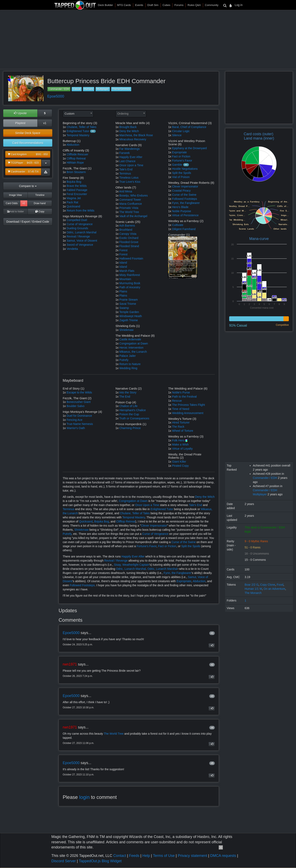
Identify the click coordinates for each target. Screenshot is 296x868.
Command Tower (130, 200)
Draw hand (40, 203)
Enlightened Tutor (78, 131)
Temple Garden (129, 312)
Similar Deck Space (28, 133)
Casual (77, 89)
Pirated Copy (180, 466)
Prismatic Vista (129, 208)
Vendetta (72, 249)
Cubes (166, 5)
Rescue (177, 401)
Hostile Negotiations (185, 169)
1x (64, 127)
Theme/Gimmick (121, 89)
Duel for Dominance (79, 416)
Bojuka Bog (74, 182)
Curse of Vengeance (80, 224)
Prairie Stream (128, 300)
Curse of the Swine (184, 195)
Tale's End (126, 169)
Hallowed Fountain (131, 258)
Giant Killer (179, 462)
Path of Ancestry (130, 287)
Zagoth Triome (128, 320)
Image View (15, 195)
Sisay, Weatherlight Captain (131, 565)
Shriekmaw (126, 330)
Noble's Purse (181, 392)
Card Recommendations (28, 143)
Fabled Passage (77, 190)
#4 (212, 728)
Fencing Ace (75, 420)
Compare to (28, 186)
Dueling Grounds (77, 228)
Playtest (20, 123)
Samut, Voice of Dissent (82, 241)
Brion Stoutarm (76, 172)
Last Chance (127, 161)
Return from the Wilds (80, 211)
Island (123, 263)
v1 (45, 123)
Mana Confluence (131, 204)
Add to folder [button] (16, 212)
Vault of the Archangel (133, 216)
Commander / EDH (59, 89)
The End (125, 397)
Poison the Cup (129, 414)
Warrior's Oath (76, 428)
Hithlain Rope (75, 163)
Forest (123, 250)
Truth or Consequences (134, 418)
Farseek (124, 153)
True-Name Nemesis (80, 424)
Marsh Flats (127, 271)
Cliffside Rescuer (77, 154)
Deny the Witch (129, 131)
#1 (212, 633)
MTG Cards (124, 5)
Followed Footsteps (184, 199)
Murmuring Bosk (130, 283)
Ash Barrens (127, 226)
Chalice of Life (128, 406)
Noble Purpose (182, 211)
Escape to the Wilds (79, 392)
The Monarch (253, 593)
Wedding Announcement (188, 413)
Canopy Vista (128, 234)
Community (212, 5)
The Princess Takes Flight (188, 405)
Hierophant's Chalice (132, 410)
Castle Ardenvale (130, 339)
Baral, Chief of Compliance (189, 127)
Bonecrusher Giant (79, 402)
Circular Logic (181, 131)
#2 (212, 665)
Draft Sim (153, 5)
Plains (123, 291)
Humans (89, 89)
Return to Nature (130, 364)
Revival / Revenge (78, 236)
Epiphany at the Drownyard (189, 148)
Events (139, 5)
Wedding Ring (128, 368)
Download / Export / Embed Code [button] (28, 222)
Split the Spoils (182, 173)
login (84, 797)
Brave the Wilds (77, 186)
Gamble (177, 165)
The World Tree (129, 212)
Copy (40, 212)
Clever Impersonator (185, 186)
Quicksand (73, 206)
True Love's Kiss (130, 182)
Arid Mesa (126, 191)
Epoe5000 (56, 96)
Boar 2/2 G (252, 585)
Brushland (126, 230)
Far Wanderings (129, 149)
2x (117, 250)
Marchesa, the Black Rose (136, 135)
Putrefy (124, 360)
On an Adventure (275, 589)
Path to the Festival (184, 397)
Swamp (124, 308)
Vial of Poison (181, 177)
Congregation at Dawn (134, 343)
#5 (212, 763)
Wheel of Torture (183, 431)
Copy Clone (268, 585)
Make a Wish (180, 444)
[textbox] (131, 114)
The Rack (178, 427)
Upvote (20, 113)
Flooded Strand (129, 246)
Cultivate (178, 225)
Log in (239, 5)
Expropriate (179, 152)
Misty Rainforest (129, 275)
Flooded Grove (129, 242)
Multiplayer (103, 89)
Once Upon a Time (131, 165)
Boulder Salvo (76, 406)
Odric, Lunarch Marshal (82, 232)
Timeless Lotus (129, 178)
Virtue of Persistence (185, 215)
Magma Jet (74, 198)
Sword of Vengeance (80, 245)
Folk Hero (178, 440)
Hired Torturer (181, 422)
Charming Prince (130, 428)
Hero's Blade (180, 207)
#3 (212, 696)
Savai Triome (128, 304)
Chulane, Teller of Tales (82, 127)
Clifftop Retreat (76, 158)
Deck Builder (105, 5)
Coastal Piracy (181, 191)
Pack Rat (72, 202)
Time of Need (181, 409)
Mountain (125, 279)
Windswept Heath (131, 316)
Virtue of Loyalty (182, 449)
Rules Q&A (194, 5)
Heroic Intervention (131, 348)
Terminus (125, 173)
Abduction (73, 145)
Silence (177, 135)
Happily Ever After (131, 157)
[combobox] (78, 114)
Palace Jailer (127, 356)
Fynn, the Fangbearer (186, 203)
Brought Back (128, 127)
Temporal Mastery (78, 135)
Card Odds (12, 203)
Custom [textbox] (69, 114)
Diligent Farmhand (184, 229)
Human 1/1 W (253, 589)
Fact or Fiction (181, 156)
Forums (179, 5)
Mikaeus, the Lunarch (133, 352)
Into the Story (128, 392)
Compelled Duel (77, 220)
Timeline (40, 195)
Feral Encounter (77, 194)
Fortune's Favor (182, 161)
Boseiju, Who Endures (134, 195)
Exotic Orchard (129, 238)
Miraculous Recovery (133, 139)
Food (280, 585)
